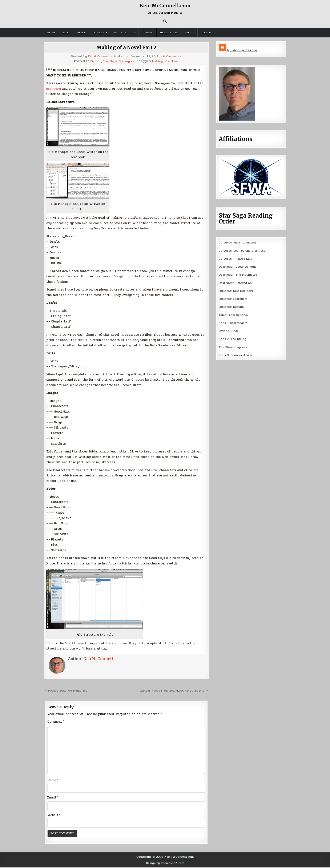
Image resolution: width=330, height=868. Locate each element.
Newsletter (169, 33)
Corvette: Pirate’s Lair (237, 259)
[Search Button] (165, 21)
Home (51, 33)
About (189, 33)
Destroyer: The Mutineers (239, 275)
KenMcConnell (98, 56)
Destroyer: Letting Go (236, 283)
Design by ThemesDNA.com (165, 864)
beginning (54, 89)
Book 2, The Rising (233, 339)
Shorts (82, 33)
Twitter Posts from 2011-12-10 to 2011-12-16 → (172, 690)
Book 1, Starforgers (234, 323)
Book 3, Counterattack (236, 355)
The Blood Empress (234, 347)
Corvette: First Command (239, 242)
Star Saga (109, 61)
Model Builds (124, 33)
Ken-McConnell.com (165, 6)
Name (53, 781)
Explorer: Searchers (234, 299)
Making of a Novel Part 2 (126, 47)
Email (53, 798)
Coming (147, 33)
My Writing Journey (243, 50)
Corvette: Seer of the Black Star (244, 251)
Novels (99, 33)
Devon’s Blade (230, 331)
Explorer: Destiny (232, 307)
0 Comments (173, 56)
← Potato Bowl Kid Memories (67, 690)
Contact (207, 33)
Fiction (93, 61)
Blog (66, 33)
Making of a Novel (167, 61)
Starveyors (126, 61)
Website (54, 816)
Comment (56, 722)
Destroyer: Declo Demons (238, 267)
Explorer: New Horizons (237, 291)
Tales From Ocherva (234, 315)
